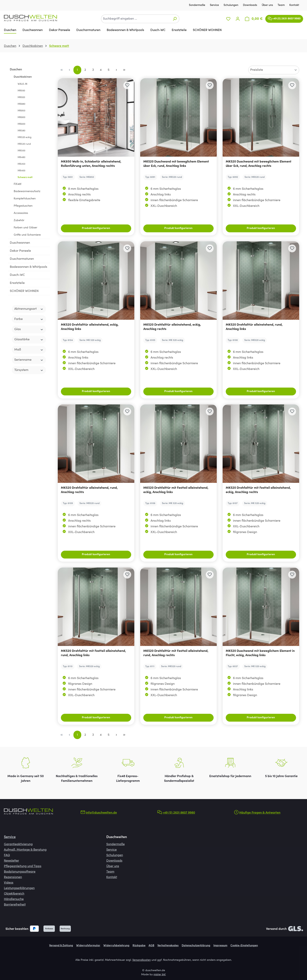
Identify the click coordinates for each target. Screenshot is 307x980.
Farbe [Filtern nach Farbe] (29, 319)
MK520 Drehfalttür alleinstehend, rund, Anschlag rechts (89, 490)
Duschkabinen (23, 77)
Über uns (268, 5)
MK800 (21, 117)
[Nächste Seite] (116, 70)
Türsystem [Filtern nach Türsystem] (29, 370)
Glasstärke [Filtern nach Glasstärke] (29, 340)
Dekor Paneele (20, 251)
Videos (9, 883)
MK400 (21, 171)
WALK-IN (22, 84)
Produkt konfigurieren (96, 228)
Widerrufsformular (88, 946)
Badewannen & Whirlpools (28, 267)
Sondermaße (197, 5)
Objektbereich (14, 894)
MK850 (21, 111)
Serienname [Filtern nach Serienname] (29, 360)
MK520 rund (24, 144)
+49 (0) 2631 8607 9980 (284, 18)
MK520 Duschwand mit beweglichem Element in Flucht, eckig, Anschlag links (260, 653)
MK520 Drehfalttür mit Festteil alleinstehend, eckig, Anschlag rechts (258, 490)
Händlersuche (14, 899)
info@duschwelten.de (101, 813)
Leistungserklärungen (19, 888)
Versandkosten (142, 960)
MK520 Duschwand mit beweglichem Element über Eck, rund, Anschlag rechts (259, 164)
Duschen (16, 70)
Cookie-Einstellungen (244, 946)
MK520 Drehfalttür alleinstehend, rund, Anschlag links (254, 327)
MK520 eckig (24, 137)
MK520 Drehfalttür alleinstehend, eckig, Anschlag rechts (172, 327)
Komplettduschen (25, 199)
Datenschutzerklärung (196, 946)
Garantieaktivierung (18, 844)
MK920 (21, 97)
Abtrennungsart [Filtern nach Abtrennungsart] (29, 309)
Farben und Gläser (25, 228)
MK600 (21, 124)
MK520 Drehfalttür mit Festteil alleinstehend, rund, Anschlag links (93, 653)
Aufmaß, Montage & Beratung (25, 850)
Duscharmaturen (22, 259)
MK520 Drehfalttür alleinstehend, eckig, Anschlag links (90, 327)
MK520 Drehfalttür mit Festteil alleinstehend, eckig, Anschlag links (176, 490)
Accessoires (21, 213)
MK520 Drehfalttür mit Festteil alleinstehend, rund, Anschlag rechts (176, 653)
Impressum (220, 946)
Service (215, 5)
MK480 (21, 157)
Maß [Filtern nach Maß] (29, 350)
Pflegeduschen (23, 206)
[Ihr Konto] (238, 19)
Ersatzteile (17, 283)
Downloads (250, 5)
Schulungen (231, 5)
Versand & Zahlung (61, 946)
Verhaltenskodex (168, 946)
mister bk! (160, 975)
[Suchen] (175, 19)
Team (282, 5)
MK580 (21, 131)
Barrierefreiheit (15, 905)
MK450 (21, 164)
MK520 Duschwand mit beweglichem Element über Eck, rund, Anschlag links (176, 164)
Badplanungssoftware (20, 872)
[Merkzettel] (228, 19)
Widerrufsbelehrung (116, 946)
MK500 (21, 151)
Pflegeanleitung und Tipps (23, 866)
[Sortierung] (274, 70)
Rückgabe (139, 946)
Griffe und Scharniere (27, 235)
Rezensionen (13, 877)
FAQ (7, 855)
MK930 (21, 91)
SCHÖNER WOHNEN (24, 291)
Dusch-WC (17, 275)
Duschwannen (20, 243)
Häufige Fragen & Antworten (260, 813)
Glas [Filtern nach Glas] (29, 329)
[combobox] (136, 19)
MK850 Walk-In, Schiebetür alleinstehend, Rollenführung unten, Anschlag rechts (91, 164)
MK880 (21, 104)
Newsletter (11, 861)
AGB (151, 946)
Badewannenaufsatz (27, 192)
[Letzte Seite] (124, 70)
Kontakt (294, 5)
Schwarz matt (25, 177)
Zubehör (19, 221)
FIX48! (18, 184)
